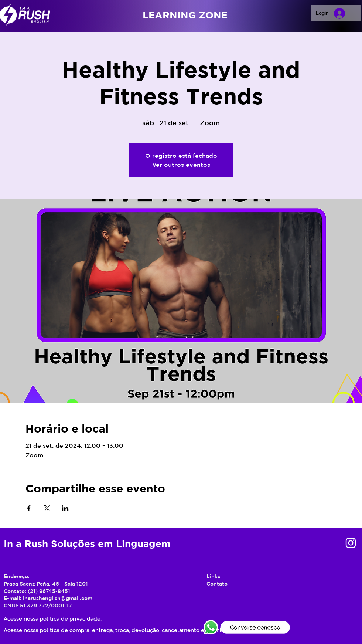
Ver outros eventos (181, 165)
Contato (217, 584)
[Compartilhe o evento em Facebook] (29, 508)
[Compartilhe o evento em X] (47, 508)
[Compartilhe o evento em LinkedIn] (65, 508)
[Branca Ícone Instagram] (351, 543)
